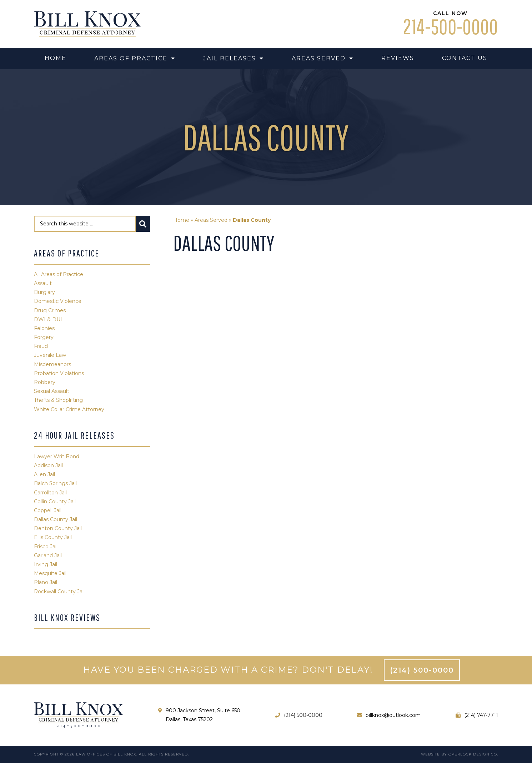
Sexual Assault (52, 391)
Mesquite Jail (50, 573)
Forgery (44, 337)
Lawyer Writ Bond (57, 457)
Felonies (44, 328)
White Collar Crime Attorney (69, 409)
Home (181, 220)
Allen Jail (44, 474)
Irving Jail (46, 564)
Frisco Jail (46, 547)
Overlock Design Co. (473, 754)
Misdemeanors (52, 364)
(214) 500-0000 (422, 670)
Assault (43, 283)
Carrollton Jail (50, 493)
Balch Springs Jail (55, 483)
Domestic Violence (58, 301)
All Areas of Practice (59, 274)
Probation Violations (59, 373)
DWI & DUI (48, 319)
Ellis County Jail (53, 537)
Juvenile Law (50, 355)
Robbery (45, 382)
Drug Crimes (50, 310)
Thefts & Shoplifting (58, 400)
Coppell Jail (48, 510)
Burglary (44, 292)
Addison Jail (48, 465)
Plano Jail (46, 582)
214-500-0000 (450, 26)
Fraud (41, 346)
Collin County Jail (55, 502)
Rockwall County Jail (59, 592)
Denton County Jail (58, 528)
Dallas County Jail (56, 519)
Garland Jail (48, 555)
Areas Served (211, 220)
